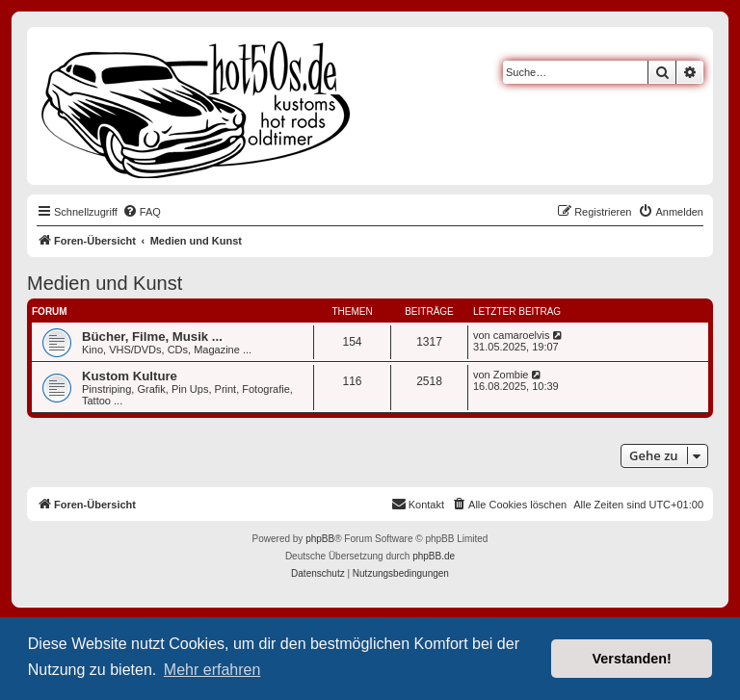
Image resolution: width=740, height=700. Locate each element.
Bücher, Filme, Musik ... (152, 337)
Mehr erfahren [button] (212, 670)
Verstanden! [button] (632, 659)
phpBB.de (434, 556)
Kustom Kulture (130, 376)
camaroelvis (522, 335)
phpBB (320, 539)
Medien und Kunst (105, 283)
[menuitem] (142, 212)
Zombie (511, 375)
